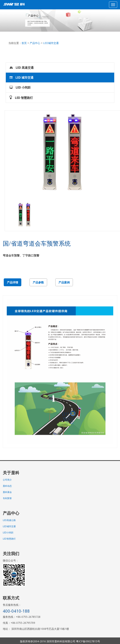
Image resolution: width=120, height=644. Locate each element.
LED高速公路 (9, 520)
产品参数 (38, 282)
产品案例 (64, 282)
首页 (24, 43)
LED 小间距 (20, 87)
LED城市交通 (51, 43)
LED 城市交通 (21, 78)
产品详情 (13, 282)
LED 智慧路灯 (21, 98)
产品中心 (35, 43)
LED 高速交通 (22, 68)
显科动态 (7, 486)
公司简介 (7, 480)
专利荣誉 (7, 498)
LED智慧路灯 (9, 539)
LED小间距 (8, 533)
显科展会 (7, 492)
